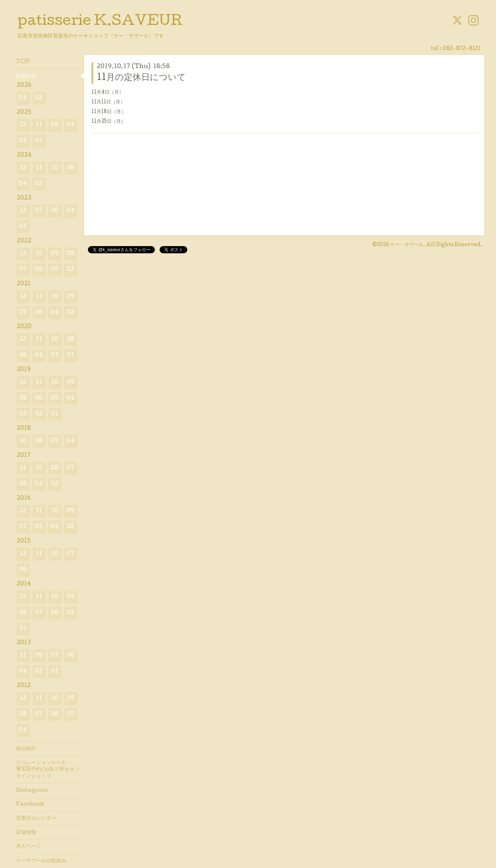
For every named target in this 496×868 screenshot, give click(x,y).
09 (55, 254)
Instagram (32, 791)
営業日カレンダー (36, 819)
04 (23, 98)
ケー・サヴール (407, 245)
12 (23, 125)
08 (55, 125)
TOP (23, 62)
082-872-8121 (462, 49)
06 (55, 211)
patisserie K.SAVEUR (100, 22)
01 (39, 141)
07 (39, 211)
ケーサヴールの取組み (41, 861)
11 (39, 125)
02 (39, 98)
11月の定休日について (141, 78)
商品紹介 (26, 749)
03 (55, 355)
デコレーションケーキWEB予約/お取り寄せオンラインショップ (48, 770)
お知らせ (26, 76)
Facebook (30, 805)
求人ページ (28, 847)
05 (55, 270)
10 (55, 168)
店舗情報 (26, 833)
